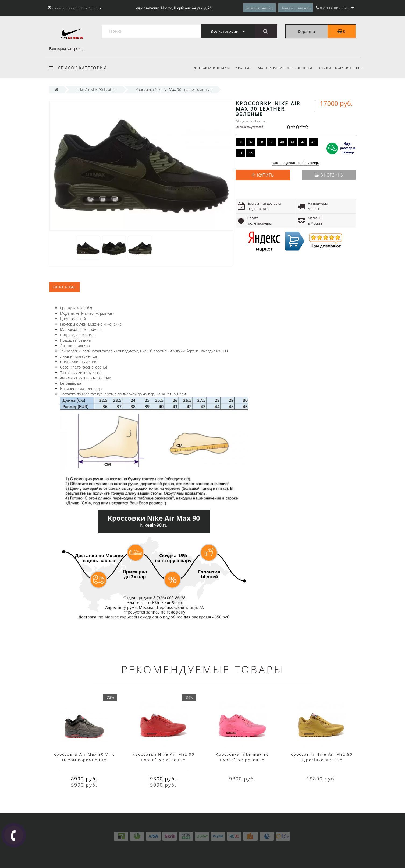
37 (251, 142)
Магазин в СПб (349, 68)
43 (313, 142)
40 (282, 142)
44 (240, 153)
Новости (302, 68)
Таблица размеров (271, 68)
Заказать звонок (259, 8)
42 (303, 142)
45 (251, 153)
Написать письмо (296, 8)
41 (293, 142)
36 (240, 142)
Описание (65, 287)
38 (261, 142)
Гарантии (240, 68)
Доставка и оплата (208, 68)
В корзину (329, 175)
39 (272, 142)
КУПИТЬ (265, 175)
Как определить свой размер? (296, 163)
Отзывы (323, 68)
